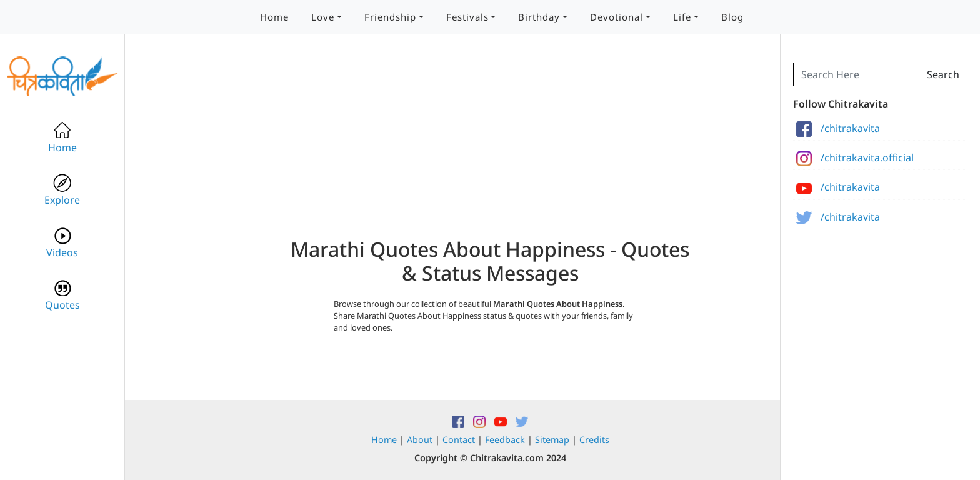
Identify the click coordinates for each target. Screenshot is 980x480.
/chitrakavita (838, 128)
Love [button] (323, 17)
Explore (62, 190)
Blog (732, 17)
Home (274, 17)
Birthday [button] (539, 17)
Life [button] (682, 17)
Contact (459, 440)
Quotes (62, 295)
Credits (594, 440)
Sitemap (552, 440)
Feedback (505, 440)
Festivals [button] (467, 17)
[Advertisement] (490, 150)
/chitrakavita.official (855, 157)
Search (943, 74)
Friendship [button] (390, 17)
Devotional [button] (617, 17)
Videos (62, 243)
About (420, 440)
